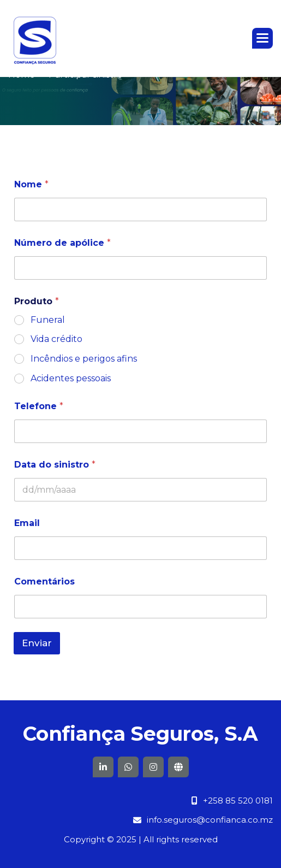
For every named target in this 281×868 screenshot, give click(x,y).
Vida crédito (56, 339)
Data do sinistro (55, 465)
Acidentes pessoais (71, 378)
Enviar (37, 643)
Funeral (48, 320)
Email (27, 523)
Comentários (44, 581)
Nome (31, 184)
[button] (262, 38)
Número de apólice (62, 243)
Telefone (39, 406)
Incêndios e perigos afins (84, 359)
